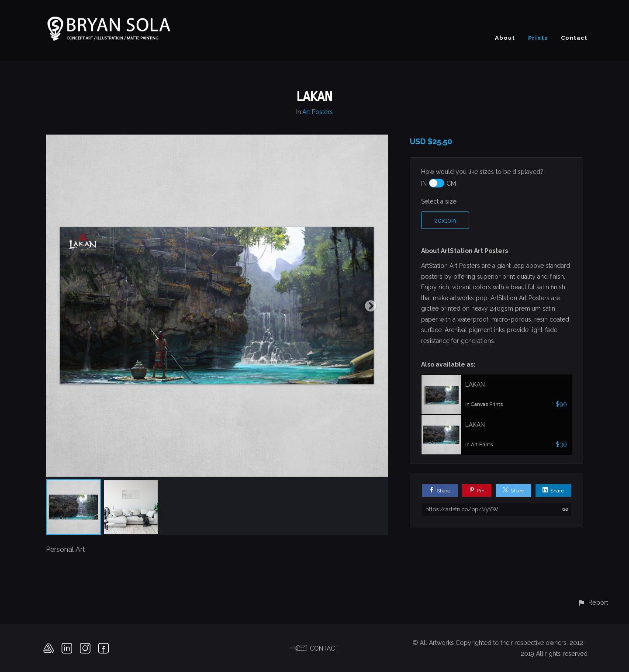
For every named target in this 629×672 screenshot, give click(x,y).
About (505, 38)
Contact (574, 38)
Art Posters (318, 112)
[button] (593, 602)
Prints (538, 38)
